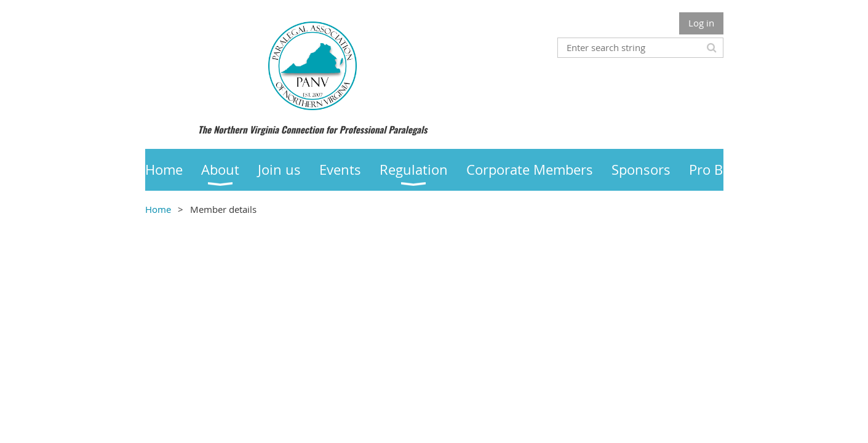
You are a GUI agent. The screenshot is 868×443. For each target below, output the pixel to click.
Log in (701, 23)
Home (158, 209)
